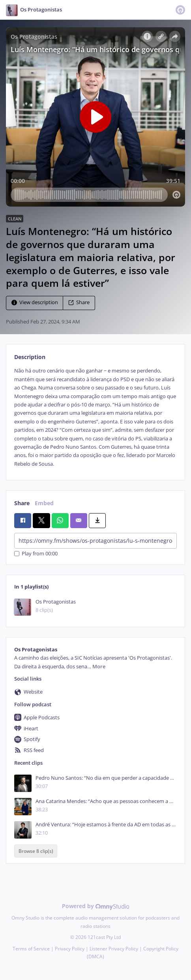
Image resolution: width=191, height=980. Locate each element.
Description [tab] (30, 357)
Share (79, 303)
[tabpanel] (95, 417)
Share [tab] (22, 503)
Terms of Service (31, 949)
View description (35, 303)
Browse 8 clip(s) (36, 851)
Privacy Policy (70, 949)
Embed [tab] (44, 503)
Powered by (96, 906)
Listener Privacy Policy (114, 949)
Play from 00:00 (36, 554)
